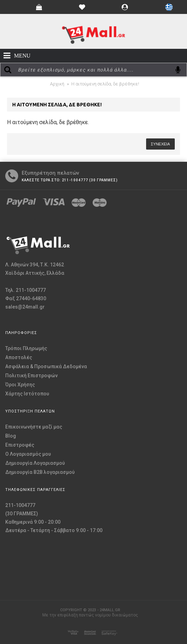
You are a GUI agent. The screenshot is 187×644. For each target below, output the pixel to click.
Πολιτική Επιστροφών (31, 376)
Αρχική (57, 84)
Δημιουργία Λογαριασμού (35, 463)
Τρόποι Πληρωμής (26, 348)
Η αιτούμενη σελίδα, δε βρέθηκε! (105, 84)
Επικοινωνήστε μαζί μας (34, 427)
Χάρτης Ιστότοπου (27, 394)
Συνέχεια (160, 144)
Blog (11, 436)
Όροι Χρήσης (20, 385)
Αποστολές (19, 357)
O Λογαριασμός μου (28, 454)
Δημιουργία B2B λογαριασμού (40, 472)
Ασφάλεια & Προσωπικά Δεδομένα (46, 366)
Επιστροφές (20, 445)
